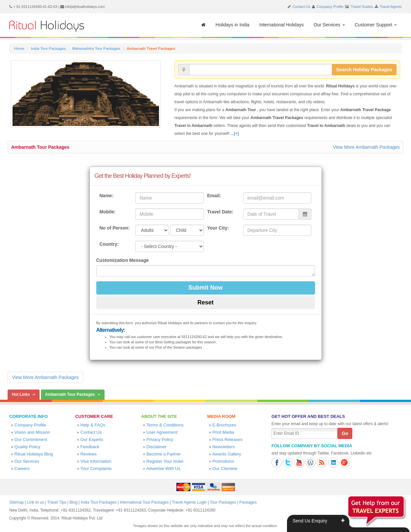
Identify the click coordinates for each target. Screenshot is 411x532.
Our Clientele (225, 469)
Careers (22, 469)
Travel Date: (220, 212)
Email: (214, 196)
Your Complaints (96, 469)
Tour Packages (223, 502)
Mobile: (108, 212)
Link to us (35, 502)
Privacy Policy (160, 439)
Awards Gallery (227, 454)
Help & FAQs (93, 425)
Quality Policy (28, 447)
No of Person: (115, 228)
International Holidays (282, 25)
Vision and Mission (32, 432)
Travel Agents (391, 7)
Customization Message (123, 260)
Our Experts (92, 439)
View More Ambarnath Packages (366, 147)
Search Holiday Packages (364, 70)
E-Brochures (224, 425)
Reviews (89, 454)
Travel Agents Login (189, 502)
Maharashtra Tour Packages (96, 48)
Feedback (90, 447)
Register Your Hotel (165, 461)
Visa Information (96, 461)
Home (19, 48)
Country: (109, 244)
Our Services (329, 25)
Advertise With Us (163, 469)
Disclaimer (157, 447)
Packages (248, 502)
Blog (74, 502)
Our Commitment (31, 439)
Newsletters (224, 447)
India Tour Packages (48, 48)
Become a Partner (164, 454)
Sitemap (16, 502)
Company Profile (330, 7)
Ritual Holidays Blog (34, 454)
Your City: (218, 228)
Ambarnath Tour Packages (40, 147)
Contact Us (301, 7)
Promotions (223, 461)
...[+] (235, 134)
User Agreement (162, 432)
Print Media (223, 432)
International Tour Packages (144, 502)
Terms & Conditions (165, 425)
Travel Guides (362, 7)
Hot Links (21, 394)
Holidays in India (232, 25)
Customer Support (376, 25)
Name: (107, 196)
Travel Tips (57, 502)
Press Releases (227, 439)
